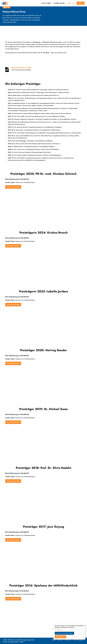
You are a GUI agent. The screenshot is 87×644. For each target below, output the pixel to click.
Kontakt (54, 640)
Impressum (60, 640)
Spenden (81, 3)
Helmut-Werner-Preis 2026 (21, 68)
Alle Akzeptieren (60, 637)
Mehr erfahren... (59, 630)
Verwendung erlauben (13, 187)
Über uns (6, 7)
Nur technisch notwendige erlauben (64, 633)
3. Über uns (71, 3)
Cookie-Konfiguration (79, 640)
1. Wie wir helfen (46, 3)
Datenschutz (68, 640)
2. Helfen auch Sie (59, 3)
